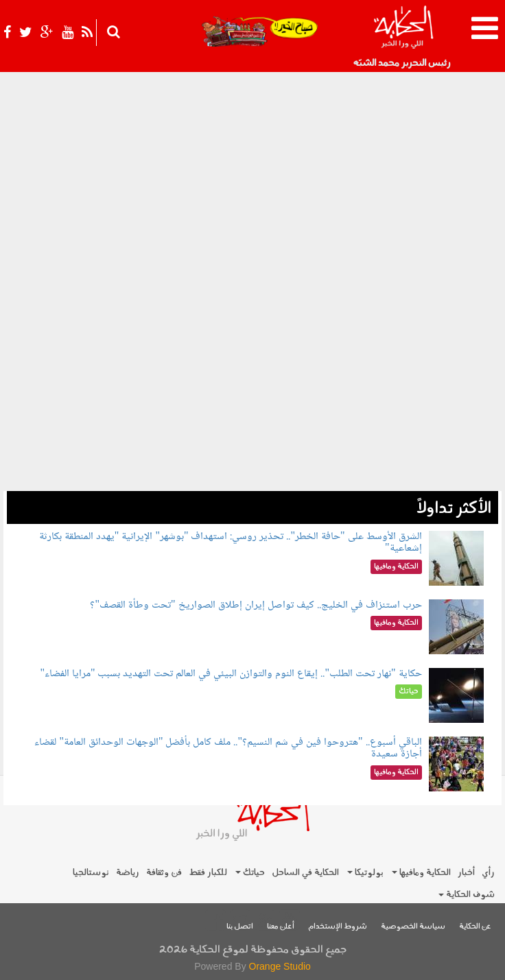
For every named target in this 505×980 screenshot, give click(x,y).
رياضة (128, 873)
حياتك (250, 873)
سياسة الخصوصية (413, 927)
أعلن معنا (281, 927)
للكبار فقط (208, 873)
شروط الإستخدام (338, 927)
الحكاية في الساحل (305, 873)
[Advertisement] (252, 395)
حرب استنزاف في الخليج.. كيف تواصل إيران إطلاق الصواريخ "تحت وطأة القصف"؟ (256, 605)
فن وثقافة (164, 873)
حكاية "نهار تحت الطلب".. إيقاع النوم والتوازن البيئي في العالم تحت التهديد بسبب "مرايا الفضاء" (231, 674)
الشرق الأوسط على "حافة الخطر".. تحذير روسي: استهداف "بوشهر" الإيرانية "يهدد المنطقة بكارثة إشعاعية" (231, 543)
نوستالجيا (91, 873)
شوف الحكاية (467, 895)
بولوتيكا (365, 873)
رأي (488, 873)
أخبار (466, 873)
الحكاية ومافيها (421, 873)
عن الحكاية (475, 927)
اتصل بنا (240, 927)
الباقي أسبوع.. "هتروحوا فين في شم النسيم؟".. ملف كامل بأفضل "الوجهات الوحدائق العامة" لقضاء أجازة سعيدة (228, 749)
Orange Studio (280, 966)
